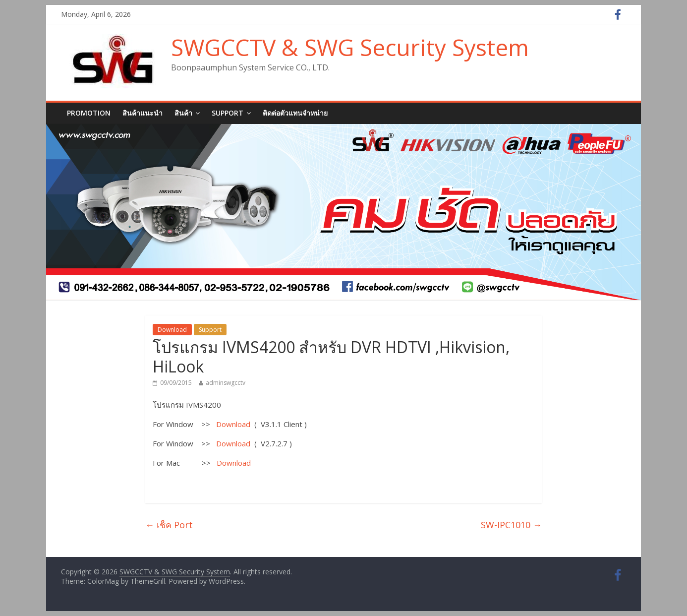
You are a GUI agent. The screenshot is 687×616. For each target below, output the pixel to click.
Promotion (89, 113)
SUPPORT (228, 113)
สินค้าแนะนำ (143, 113)
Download (172, 330)
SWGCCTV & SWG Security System (350, 47)
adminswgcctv (226, 383)
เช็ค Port (169, 525)
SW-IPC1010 (511, 525)
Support (210, 330)
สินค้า (183, 113)
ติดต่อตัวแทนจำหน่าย (295, 113)
